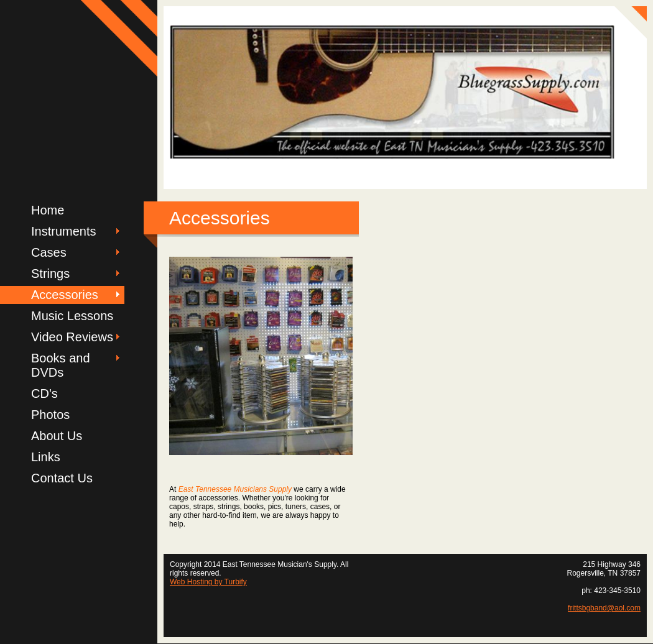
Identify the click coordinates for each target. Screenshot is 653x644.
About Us (57, 436)
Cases (49, 252)
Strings (50, 274)
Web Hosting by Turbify (208, 582)
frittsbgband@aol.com (604, 608)
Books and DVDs (61, 365)
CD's (44, 393)
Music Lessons (72, 316)
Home (48, 210)
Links (46, 457)
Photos (50, 415)
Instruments (63, 231)
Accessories (65, 295)
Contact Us (62, 478)
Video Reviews (72, 337)
